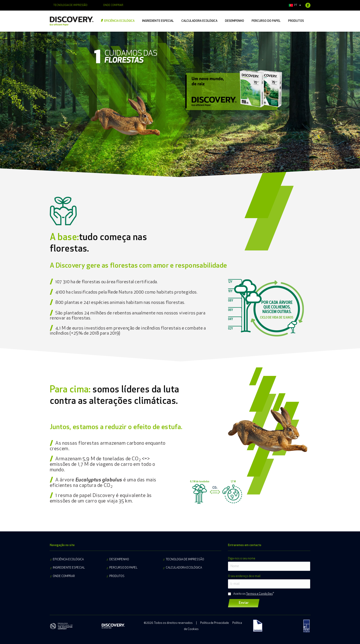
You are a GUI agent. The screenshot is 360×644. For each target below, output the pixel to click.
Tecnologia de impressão (185, 559)
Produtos (117, 576)
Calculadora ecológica (184, 568)
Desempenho (119, 559)
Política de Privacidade (215, 623)
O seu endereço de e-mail (244, 576)
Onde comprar (64, 576)
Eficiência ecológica (68, 559)
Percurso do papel (123, 568)
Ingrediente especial (69, 568)
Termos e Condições (259, 594)
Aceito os (253, 594)
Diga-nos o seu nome (242, 559)
